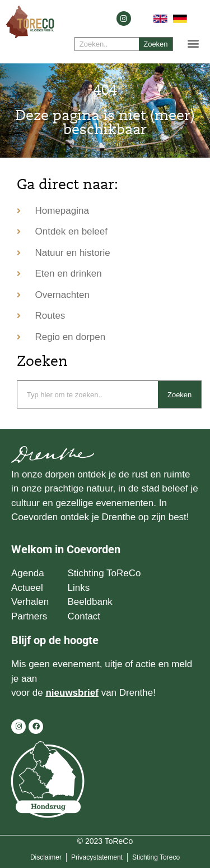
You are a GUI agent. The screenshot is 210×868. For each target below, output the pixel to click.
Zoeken (155, 44)
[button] (193, 43)
